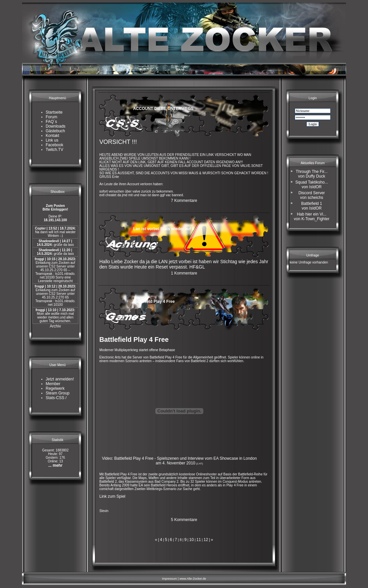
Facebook (54, 145)
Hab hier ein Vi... (312, 217)
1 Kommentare (184, 273)
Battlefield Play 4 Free (154, 301)
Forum (51, 117)
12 (206, 540)
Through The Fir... (311, 174)
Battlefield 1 (312, 206)
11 (198, 540)
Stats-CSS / (56, 398)
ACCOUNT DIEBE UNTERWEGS (163, 109)
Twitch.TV (54, 150)
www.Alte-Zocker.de (193, 579)
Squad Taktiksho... (312, 185)
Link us (52, 140)
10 (191, 540)
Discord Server (311, 195)
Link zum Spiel (112, 496)
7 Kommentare (184, 201)
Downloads (55, 126)
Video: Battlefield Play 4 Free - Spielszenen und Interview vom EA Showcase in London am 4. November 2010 (179, 461)
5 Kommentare (184, 520)
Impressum (169, 579)
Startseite (54, 112)
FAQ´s (51, 122)
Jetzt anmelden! (60, 379)
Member (53, 384)
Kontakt (52, 136)
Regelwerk (55, 388)
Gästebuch (55, 131)
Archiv (55, 326)
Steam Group (57, 393)
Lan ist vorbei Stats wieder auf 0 (163, 229)
